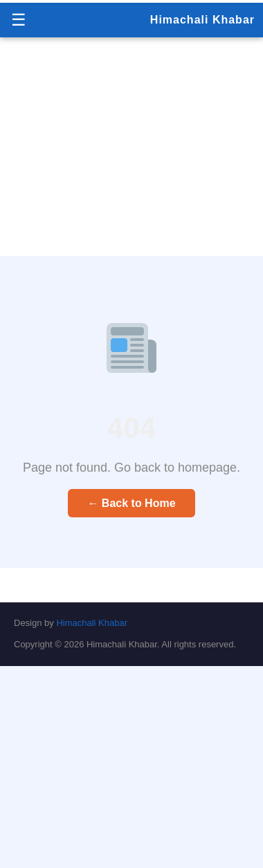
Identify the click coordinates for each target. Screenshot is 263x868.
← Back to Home (131, 503)
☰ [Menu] (19, 20)
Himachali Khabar (202, 20)
